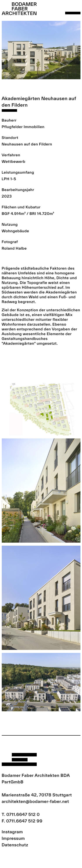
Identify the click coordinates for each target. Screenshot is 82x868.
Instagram (12, 832)
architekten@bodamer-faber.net (35, 801)
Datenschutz (15, 845)
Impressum (13, 838)
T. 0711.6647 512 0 (21, 814)
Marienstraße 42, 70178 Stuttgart (37, 795)
